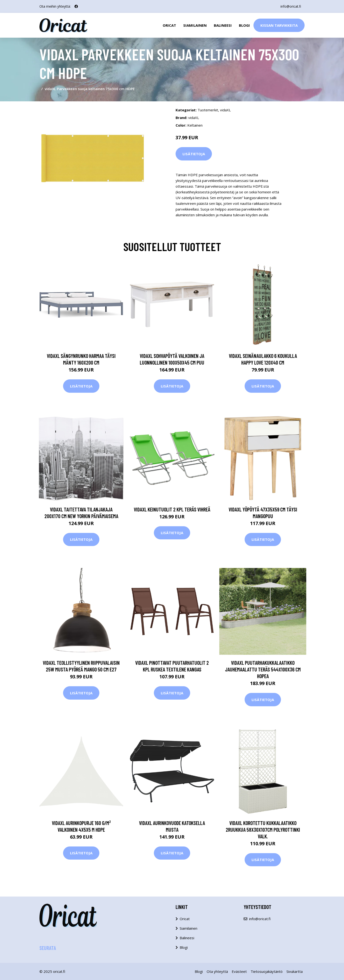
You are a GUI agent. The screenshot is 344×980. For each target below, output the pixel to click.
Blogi (244, 25)
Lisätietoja (194, 154)
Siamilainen (195, 25)
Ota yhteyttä (217, 971)
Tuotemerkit (208, 110)
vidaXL (225, 110)
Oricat (169, 25)
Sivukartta (295, 971)
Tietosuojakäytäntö (267, 971)
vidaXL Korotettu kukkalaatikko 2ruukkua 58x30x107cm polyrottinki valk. (263, 830)
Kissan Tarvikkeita (279, 25)
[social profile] (76, 6)
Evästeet (239, 971)
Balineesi (223, 25)
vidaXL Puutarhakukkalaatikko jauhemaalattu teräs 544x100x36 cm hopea (263, 669)
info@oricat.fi (290, 6)
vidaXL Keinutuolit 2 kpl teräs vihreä (172, 509)
